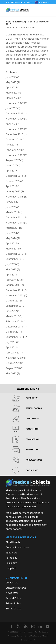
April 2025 (11, 87)
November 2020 (15, 119)
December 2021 (14, 113)
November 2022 (15, 103)
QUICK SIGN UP (33, 419)
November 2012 (15, 295)
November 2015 (15, 197)
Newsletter (12, 593)
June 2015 (11, 207)
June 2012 (11, 311)
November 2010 (15, 358)
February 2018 (14, 150)
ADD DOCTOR (32, 398)
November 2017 (15, 155)
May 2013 (11, 269)
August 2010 (13, 368)
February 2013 (14, 280)
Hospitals (11, 568)
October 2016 (13, 181)
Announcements (27, 28)
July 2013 (11, 264)
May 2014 (11, 238)
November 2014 (15, 223)
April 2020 (11, 124)
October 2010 (13, 363)
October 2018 (13, 139)
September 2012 (15, 306)
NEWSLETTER (32, 450)
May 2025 (11, 82)
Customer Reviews (16, 588)
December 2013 (14, 254)
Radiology (11, 563)
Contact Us (12, 583)
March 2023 (12, 98)
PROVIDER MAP (33, 439)
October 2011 (13, 332)
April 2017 (11, 171)
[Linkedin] (40, 627)
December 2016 (14, 176)
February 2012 (14, 321)
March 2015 (12, 212)
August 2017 (13, 160)
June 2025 (11, 77)
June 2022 (11, 108)
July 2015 (11, 202)
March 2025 (12, 93)
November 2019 (15, 129)
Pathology (11, 558)
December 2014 (14, 217)
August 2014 (13, 228)
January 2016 (13, 191)
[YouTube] (47, 627)
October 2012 (13, 301)
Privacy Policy (13, 603)
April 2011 (11, 347)
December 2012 (14, 290)
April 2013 (11, 275)
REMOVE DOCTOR (34, 408)
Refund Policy (13, 598)
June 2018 (11, 145)
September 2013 (15, 259)
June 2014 (11, 233)
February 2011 (14, 353)
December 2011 (14, 327)
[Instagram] (33, 627)
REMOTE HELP (32, 429)
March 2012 (12, 316)
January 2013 (13, 285)
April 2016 (11, 186)
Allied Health (13, 542)
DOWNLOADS (32, 470)
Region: (37, 3)
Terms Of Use (13, 609)
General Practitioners (18, 547)
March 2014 (12, 249)
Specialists (11, 553)
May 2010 (11, 373)
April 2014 (11, 243)
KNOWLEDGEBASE (34, 460)
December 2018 (14, 134)
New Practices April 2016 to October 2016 (27, 23)
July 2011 (11, 342)
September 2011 (15, 337)
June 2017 (11, 165)
